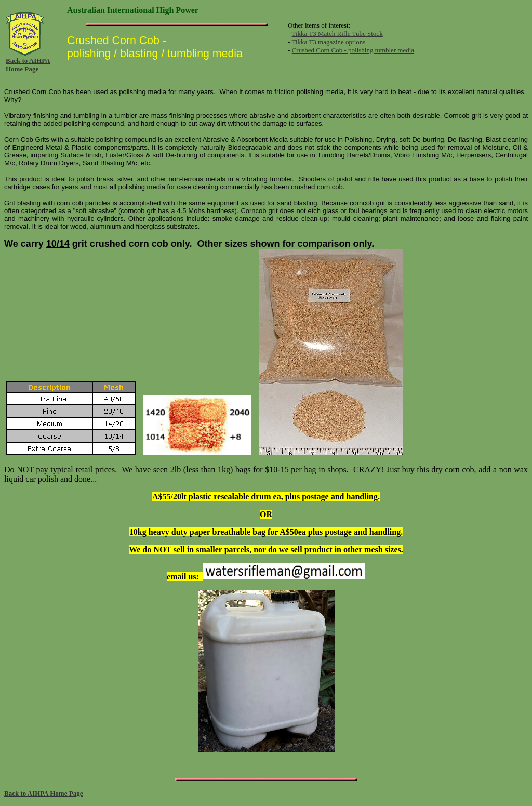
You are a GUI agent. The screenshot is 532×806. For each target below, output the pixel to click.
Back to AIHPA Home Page (28, 65)
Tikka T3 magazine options (328, 42)
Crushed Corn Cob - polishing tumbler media (353, 50)
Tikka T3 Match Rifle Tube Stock (337, 34)
